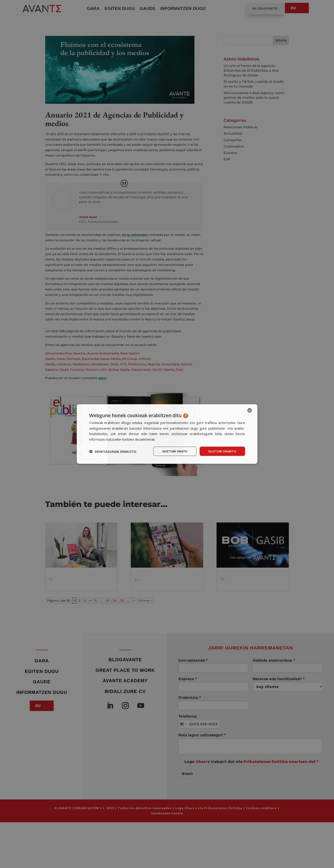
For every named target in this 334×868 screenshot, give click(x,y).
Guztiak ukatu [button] (172, 451)
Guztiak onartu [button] (221, 451)
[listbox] (250, 410)
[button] (113, 451)
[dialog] (167, 434)
